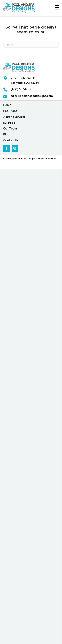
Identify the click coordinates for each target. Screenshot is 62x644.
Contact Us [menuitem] (11, 140)
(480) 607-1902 (21, 89)
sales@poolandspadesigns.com (32, 96)
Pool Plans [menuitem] (10, 111)
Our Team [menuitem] (10, 128)
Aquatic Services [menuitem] (14, 117)
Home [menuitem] (7, 105)
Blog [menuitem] (6, 134)
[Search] (31, 45)
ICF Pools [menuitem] (9, 123)
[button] (7, 148)
